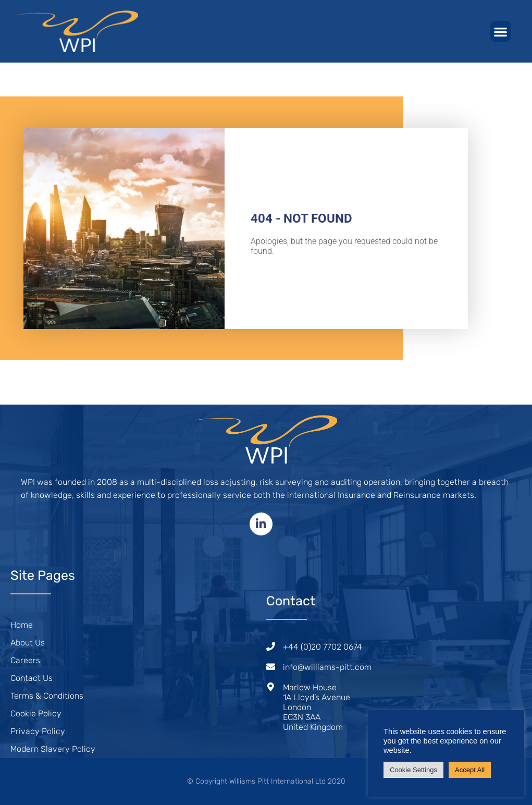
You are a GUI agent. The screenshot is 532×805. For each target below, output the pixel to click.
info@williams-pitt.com (327, 667)
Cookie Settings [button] (413, 770)
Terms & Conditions (47, 696)
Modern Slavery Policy (53, 749)
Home (22, 625)
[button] (501, 32)
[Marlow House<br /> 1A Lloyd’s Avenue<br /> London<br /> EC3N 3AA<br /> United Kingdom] (271, 687)
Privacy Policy (38, 731)
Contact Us (32, 678)
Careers (25, 660)
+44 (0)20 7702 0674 (323, 647)
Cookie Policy (36, 713)
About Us (28, 643)
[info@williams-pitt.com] (271, 667)
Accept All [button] (470, 770)
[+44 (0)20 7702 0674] (271, 646)
